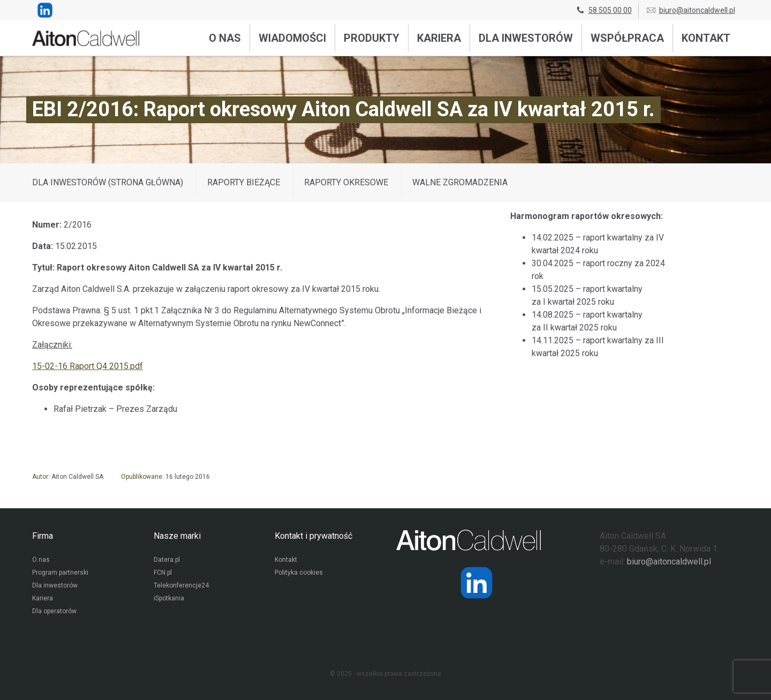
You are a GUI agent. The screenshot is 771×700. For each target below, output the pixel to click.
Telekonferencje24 (181, 585)
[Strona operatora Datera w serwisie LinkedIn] (477, 583)
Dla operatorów (54, 611)
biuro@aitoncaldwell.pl (690, 10)
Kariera (439, 38)
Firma (43, 536)
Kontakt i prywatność (313, 536)
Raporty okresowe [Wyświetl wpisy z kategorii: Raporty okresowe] (346, 182)
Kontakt (706, 38)
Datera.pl (167, 560)
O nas (225, 38)
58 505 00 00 (603, 10)
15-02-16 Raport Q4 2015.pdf (88, 366)
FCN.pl (163, 573)
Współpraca (627, 38)
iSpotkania (169, 598)
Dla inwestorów (526, 38)
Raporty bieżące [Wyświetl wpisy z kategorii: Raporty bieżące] (244, 182)
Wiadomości (292, 38)
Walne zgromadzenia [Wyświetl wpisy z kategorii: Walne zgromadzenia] (460, 182)
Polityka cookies (299, 573)
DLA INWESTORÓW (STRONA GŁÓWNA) (108, 182)
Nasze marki (177, 536)
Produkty (372, 38)
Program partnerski (60, 573)
